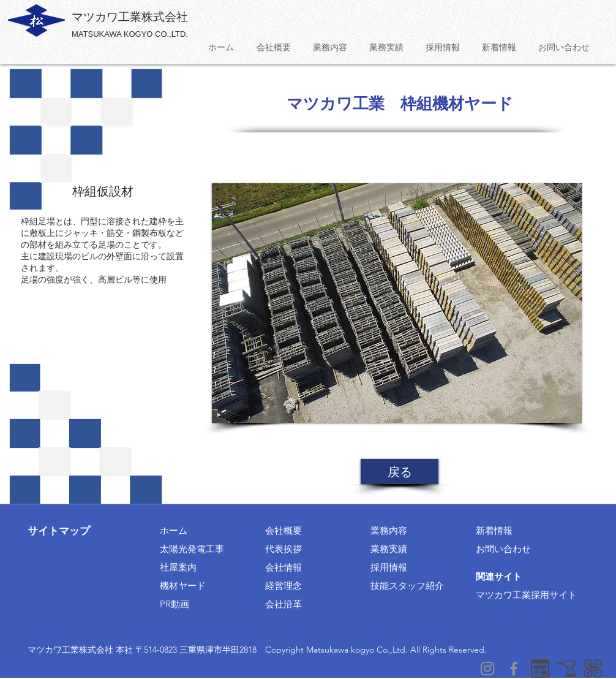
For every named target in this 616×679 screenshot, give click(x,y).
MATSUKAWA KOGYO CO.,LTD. (130, 34)
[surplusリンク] (593, 669)
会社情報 (284, 567)
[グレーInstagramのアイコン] (487, 669)
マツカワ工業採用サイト (526, 595)
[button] (397, 303)
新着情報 (494, 530)
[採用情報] (540, 669)
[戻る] (400, 472)
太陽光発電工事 (192, 549)
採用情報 (389, 567)
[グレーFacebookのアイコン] (514, 669)
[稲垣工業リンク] (566, 669)
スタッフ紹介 (416, 586)
